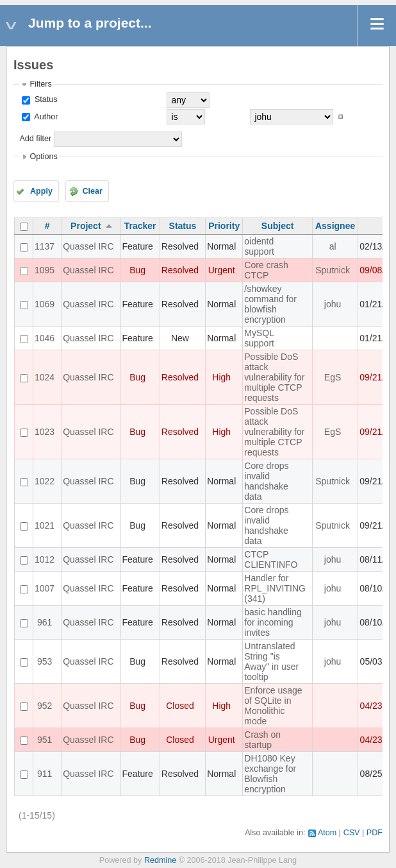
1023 (45, 432)
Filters (40, 84)
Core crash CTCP (266, 270)
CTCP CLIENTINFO (271, 559)
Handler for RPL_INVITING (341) (275, 588)
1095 (45, 270)
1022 (45, 481)
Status (45, 99)
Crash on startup (262, 740)
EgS (333, 377)
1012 (45, 559)
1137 (45, 246)
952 (45, 706)
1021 (45, 525)
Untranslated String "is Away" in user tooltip (271, 661)
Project (86, 226)
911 (45, 774)
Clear (92, 191)
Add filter (35, 139)
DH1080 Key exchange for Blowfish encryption (270, 774)
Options (43, 157)
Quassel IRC (88, 246)
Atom (327, 833)
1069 (45, 304)
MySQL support (259, 338)
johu (333, 304)
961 (45, 622)
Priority (224, 226)
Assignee (335, 226)
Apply (41, 191)
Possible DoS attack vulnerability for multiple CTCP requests (274, 377)
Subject (278, 226)
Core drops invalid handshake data (266, 481)
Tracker (140, 226)
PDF (375, 833)
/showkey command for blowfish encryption (270, 304)
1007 (45, 588)
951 (45, 740)
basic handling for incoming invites (273, 622)
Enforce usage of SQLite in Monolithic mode (273, 706)
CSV (352, 833)
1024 (45, 377)
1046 (45, 338)
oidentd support (259, 246)
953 (45, 661)
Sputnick (333, 270)
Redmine (160, 860)
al (333, 246)
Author (45, 117)
